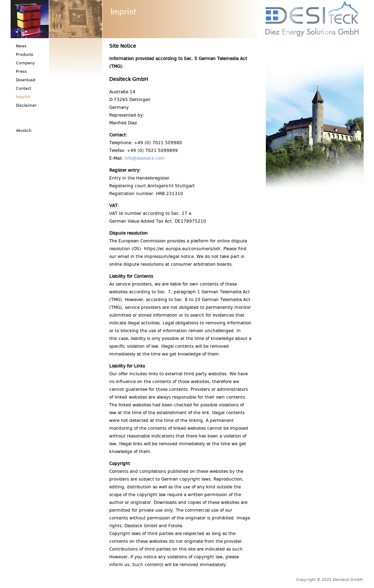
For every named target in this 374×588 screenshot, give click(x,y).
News (21, 47)
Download (26, 81)
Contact (24, 89)
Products (25, 55)
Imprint (23, 98)
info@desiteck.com (145, 159)
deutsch (24, 131)
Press (21, 72)
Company (25, 64)
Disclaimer (26, 106)
